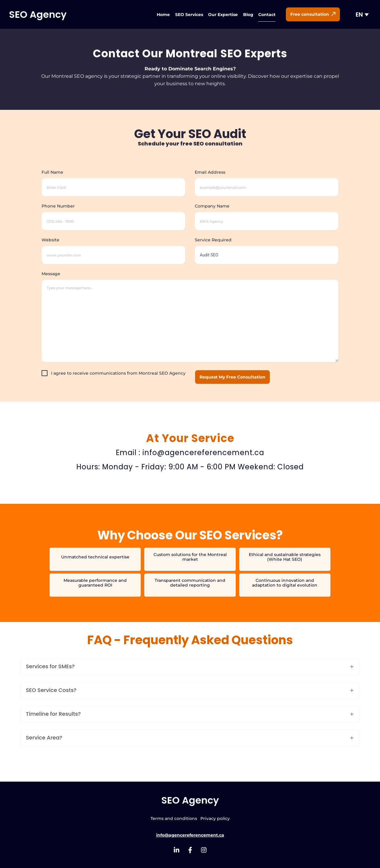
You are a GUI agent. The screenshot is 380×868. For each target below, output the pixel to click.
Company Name (267, 214)
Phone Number (113, 214)
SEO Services (189, 15)
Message (190, 317)
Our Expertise (223, 15)
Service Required (267, 248)
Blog (248, 15)
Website (113, 248)
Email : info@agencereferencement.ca (190, 453)
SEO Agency (38, 14)
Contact (267, 15)
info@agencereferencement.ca (190, 835)
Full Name (113, 180)
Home (163, 15)
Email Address (267, 180)
